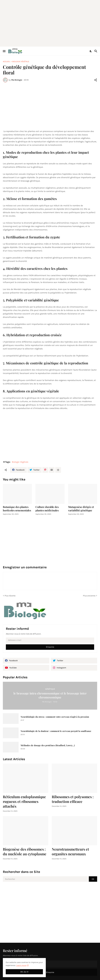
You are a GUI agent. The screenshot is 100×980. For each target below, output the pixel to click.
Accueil (6, 61)
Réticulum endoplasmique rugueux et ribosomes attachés (24, 801)
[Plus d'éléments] (58, 470)
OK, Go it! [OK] (24, 972)
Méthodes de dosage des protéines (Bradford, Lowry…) (48, 745)
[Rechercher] (96, 51)
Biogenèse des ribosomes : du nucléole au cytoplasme (25, 851)
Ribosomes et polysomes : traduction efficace (73, 799)
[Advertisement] (51, 23)
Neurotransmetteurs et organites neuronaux (70, 851)
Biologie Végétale (21, 61)
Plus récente (10, 596)
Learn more (21, 965)
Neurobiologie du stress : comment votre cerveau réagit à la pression (55, 717)
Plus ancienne (89, 596)
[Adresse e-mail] (50, 640)
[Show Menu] (4, 51)
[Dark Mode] (91, 51)
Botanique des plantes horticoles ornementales (17, 509)
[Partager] (96, 80)
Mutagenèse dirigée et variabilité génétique (81, 509)
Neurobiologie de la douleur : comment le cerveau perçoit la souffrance (56, 731)
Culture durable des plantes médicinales (47, 509)
